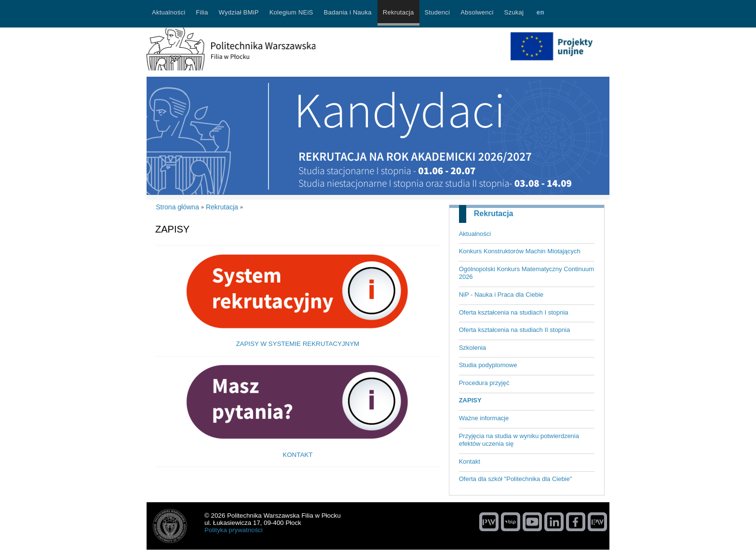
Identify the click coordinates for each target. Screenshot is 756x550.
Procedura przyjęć (484, 383)
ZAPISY (470, 400)
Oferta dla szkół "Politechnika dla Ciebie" (516, 479)
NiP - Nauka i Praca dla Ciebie (501, 295)
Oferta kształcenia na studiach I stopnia (514, 312)
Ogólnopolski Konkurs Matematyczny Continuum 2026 (526, 273)
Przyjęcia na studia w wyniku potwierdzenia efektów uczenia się (519, 440)
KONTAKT (297, 455)
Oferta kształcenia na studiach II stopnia (515, 330)
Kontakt (470, 461)
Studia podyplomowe (488, 365)
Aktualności (475, 234)
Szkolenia (472, 348)
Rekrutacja (494, 213)
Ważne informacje (484, 418)
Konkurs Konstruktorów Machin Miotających (520, 251)
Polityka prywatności (234, 530)
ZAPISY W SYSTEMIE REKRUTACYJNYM (297, 344)
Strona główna (177, 207)
